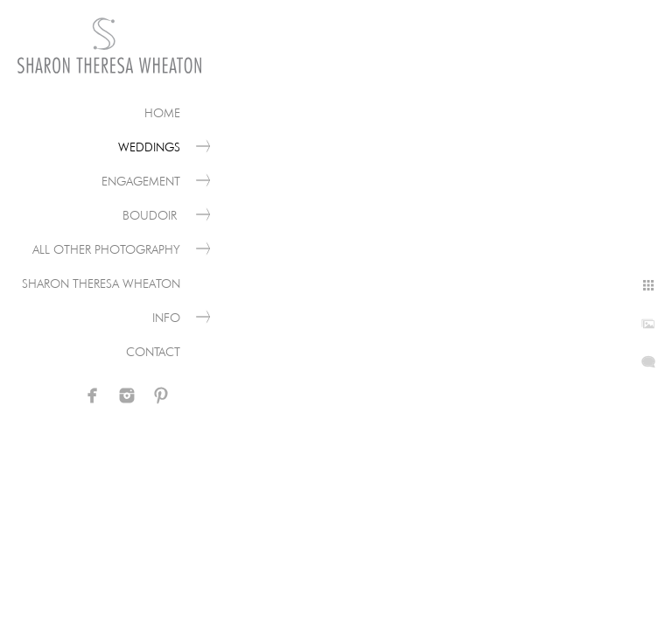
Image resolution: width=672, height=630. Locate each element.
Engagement (141, 181)
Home (162, 113)
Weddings (149, 147)
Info (166, 318)
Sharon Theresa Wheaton (101, 283)
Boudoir (151, 215)
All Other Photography (106, 249)
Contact (153, 352)
